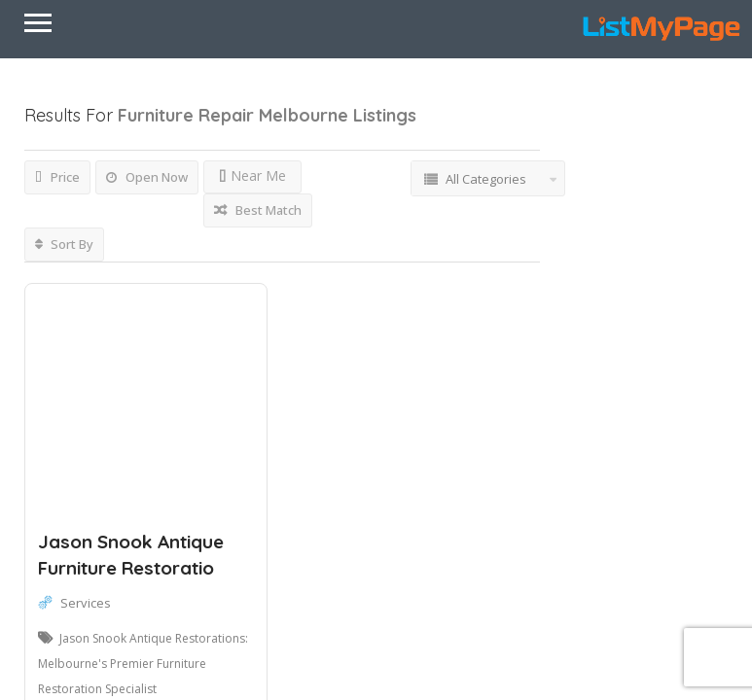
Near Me (252, 175)
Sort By (64, 244)
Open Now (147, 177)
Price (57, 177)
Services (86, 603)
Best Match (258, 210)
